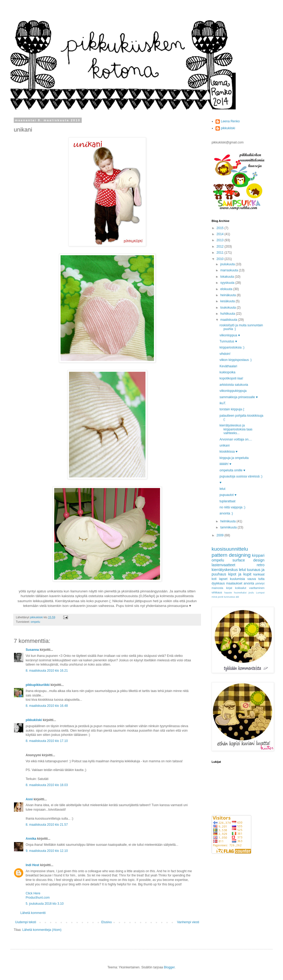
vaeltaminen (257, 588)
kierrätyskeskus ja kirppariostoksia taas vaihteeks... (236, 429)
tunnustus (230, 597)
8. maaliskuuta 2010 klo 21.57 (47, 825)
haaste (228, 593)
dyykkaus (218, 583)
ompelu (35, 622)
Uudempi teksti (26, 922)
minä (214, 597)
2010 (221, 259)
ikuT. (223, 403)
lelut (222, 489)
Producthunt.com (38, 898)
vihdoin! (225, 354)
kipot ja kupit (240, 574)
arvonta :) (226, 513)
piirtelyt (260, 583)
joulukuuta (228, 264)
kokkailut (241, 588)
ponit (220, 597)
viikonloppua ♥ (230, 335)
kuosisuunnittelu (230, 549)
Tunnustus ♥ (228, 341)
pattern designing (231, 555)
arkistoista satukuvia (234, 385)
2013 (221, 240)
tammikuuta (229, 527)
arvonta (249, 583)
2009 (221, 535)
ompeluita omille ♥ (232, 470)
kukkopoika (227, 372)
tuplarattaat (227, 501)
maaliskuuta (229, 320)
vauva (252, 579)
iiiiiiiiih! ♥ (225, 464)
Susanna (32, 650)
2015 (221, 228)
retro (261, 565)
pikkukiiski (34, 720)
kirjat (229, 588)
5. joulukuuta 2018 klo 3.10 (45, 904)
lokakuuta (228, 277)
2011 (221, 253)
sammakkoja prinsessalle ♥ (239, 397)
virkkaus (217, 592)
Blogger (169, 967)
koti (214, 579)
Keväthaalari (228, 366)
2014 (221, 234)
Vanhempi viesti (188, 922)
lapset (223, 579)
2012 (221, 247)
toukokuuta (229, 308)
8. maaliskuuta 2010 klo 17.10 (47, 741)
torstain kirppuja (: (232, 409)
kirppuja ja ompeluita (234, 458)
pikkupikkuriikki (38, 685)
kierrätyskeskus (225, 570)
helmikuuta (228, 521)
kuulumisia (237, 579)
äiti (237, 597)
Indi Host (32, 865)
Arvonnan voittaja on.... (236, 439)
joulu (251, 593)
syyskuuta (228, 283)
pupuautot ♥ (228, 495)
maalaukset (234, 583)
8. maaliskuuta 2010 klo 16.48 (47, 706)
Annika (31, 839)
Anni (29, 799)
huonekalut (240, 593)
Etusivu (106, 922)
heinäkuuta (229, 295)
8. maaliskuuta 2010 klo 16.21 (47, 671)
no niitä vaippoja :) (232, 507)
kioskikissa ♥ (229, 452)
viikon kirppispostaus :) (236, 360)
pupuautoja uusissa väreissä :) (241, 476)
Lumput (260, 593)
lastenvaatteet (223, 565)
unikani (225, 445)
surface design (248, 560)
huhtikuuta (228, 314)
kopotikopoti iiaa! (231, 378)
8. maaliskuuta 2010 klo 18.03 (47, 785)
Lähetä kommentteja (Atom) (42, 930)
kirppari (258, 555)
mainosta (217, 588)
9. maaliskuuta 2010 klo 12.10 (47, 851)
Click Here (33, 893)
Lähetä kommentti (33, 913)
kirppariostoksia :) (232, 347)
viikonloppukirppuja (233, 391)
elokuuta (227, 289)
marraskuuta (230, 270)
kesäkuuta (228, 301)
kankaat (259, 574)
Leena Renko (230, 121)
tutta (261, 579)
